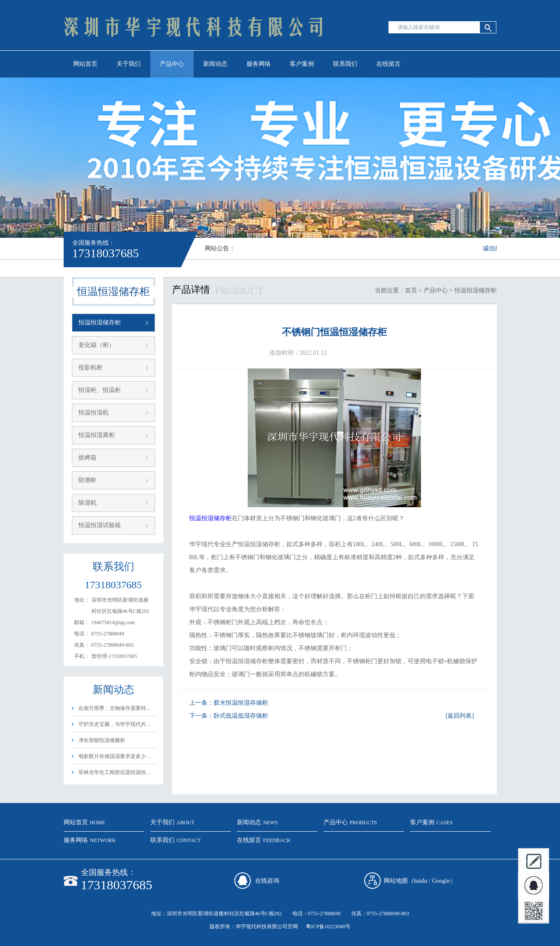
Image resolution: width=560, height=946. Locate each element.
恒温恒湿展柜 (97, 435)
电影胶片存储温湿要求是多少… (115, 756)
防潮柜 (87, 480)
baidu (421, 881)
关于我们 (129, 64)
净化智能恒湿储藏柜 (102, 740)
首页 (411, 290)
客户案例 (302, 64)
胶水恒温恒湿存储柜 (241, 703)
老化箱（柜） (97, 345)
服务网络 (259, 64)
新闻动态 (215, 64)
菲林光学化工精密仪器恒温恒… (115, 772)
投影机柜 (91, 368)
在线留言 (388, 64)
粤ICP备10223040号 (328, 927)
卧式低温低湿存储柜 (241, 716)
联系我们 (345, 64)
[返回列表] (460, 716)
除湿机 (87, 503)
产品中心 (172, 64)
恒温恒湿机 (94, 413)
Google (441, 881)
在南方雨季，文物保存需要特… (115, 708)
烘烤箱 (87, 458)
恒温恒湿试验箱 (100, 525)
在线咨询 (267, 881)
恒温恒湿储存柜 (100, 322)
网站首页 (85, 64)
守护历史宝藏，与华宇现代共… (115, 724)
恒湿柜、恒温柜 (100, 390)
